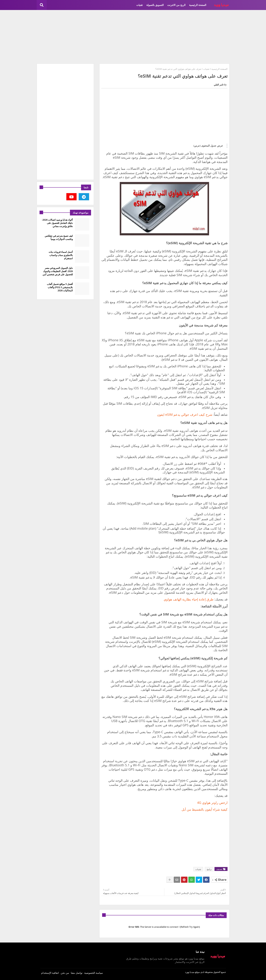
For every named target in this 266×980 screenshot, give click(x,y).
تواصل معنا (77, 973)
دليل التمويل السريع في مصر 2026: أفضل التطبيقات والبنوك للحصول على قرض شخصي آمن (58, 271)
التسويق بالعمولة (155, 5)
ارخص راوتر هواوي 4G (212, 803)
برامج (209, 869)
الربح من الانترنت (176, 5)
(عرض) (197, 146)
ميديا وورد (190, 972)
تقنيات (140, 5)
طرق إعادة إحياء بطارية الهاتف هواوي (189, 599)
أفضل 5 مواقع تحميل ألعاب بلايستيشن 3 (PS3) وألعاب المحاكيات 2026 (60, 287)
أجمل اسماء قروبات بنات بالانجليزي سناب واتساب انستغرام (61, 255)
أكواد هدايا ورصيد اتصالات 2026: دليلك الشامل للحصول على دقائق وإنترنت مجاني (57, 223)
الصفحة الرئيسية (198, 5)
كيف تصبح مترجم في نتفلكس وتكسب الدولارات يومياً (59, 237)
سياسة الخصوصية (94, 973)
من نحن (65, 973)
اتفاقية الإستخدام (50, 973)
